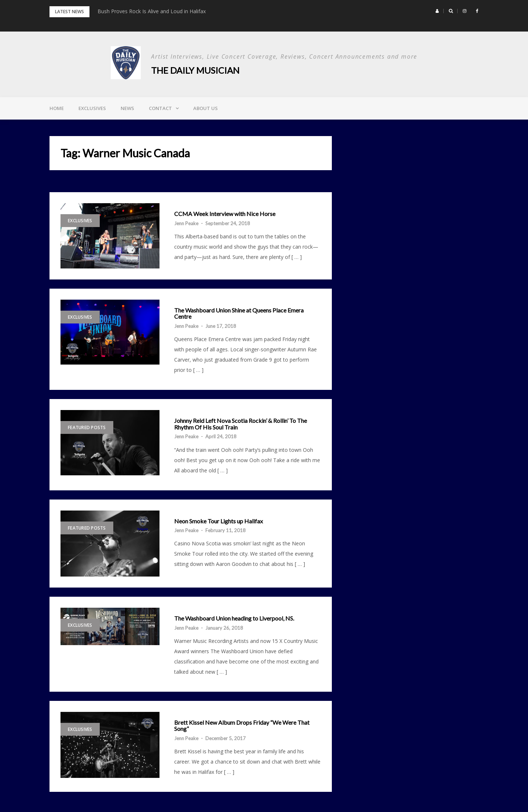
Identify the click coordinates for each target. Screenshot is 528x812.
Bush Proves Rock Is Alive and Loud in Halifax (152, 11)
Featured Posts (87, 427)
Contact (160, 108)
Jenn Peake (186, 223)
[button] (437, 11)
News (127, 108)
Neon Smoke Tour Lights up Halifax (219, 521)
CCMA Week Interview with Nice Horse (225, 214)
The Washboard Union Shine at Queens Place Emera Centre (239, 313)
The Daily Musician (195, 70)
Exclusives (92, 108)
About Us (206, 108)
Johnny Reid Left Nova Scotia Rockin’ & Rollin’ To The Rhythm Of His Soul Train (241, 424)
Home (57, 108)
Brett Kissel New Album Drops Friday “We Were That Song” (242, 726)
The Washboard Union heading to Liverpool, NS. (234, 618)
